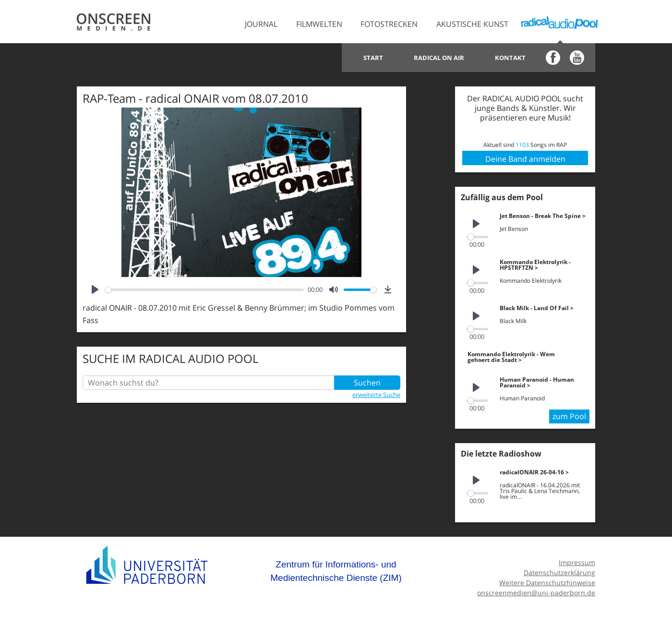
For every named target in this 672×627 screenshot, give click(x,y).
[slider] (204, 290)
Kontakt (510, 58)
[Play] (95, 289)
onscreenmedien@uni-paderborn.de (536, 593)
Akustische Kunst (472, 24)
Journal (261, 24)
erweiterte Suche (376, 395)
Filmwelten (319, 24)
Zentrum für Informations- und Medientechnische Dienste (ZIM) (336, 571)
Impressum (577, 562)
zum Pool (569, 416)
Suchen (367, 383)
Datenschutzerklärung (559, 573)
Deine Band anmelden (525, 159)
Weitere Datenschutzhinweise (547, 583)
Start (373, 58)
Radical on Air (439, 58)
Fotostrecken (389, 24)
